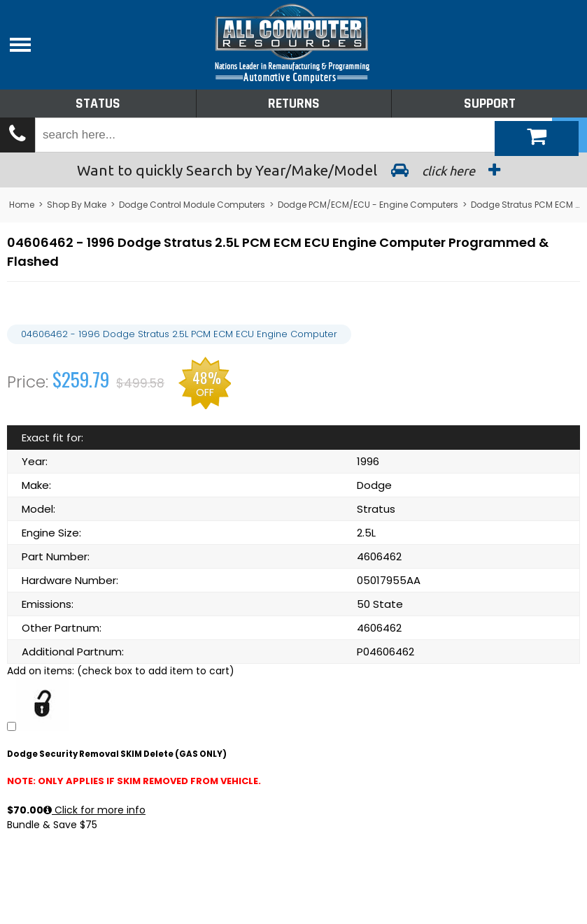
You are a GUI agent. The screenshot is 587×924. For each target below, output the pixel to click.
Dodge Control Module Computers (192, 205)
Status (98, 104)
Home (22, 205)
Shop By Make (77, 205)
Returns (294, 104)
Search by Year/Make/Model (294, 170)
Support (490, 104)
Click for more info (94, 810)
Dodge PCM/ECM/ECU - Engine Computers (368, 205)
